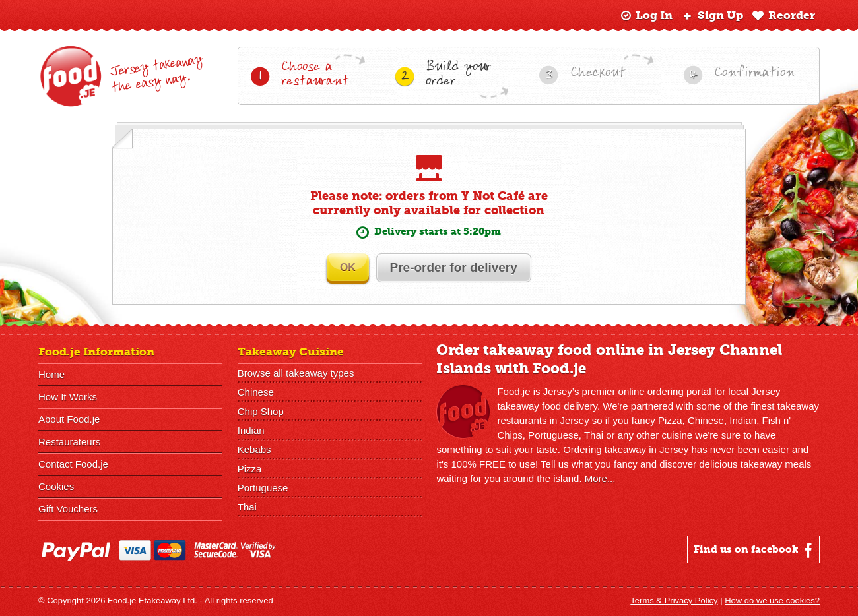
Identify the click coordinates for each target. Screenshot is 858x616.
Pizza (250, 469)
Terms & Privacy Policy (674, 601)
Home (51, 375)
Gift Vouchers (68, 509)
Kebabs (254, 450)
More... (600, 479)
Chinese (256, 393)
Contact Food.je (73, 465)
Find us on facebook (755, 551)
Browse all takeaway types (296, 374)
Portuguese (263, 488)
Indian (251, 431)
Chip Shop (261, 412)
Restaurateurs (69, 442)
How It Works (68, 397)
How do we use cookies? (772, 601)
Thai (247, 508)
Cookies (56, 487)
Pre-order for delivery (455, 268)
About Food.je (69, 420)
